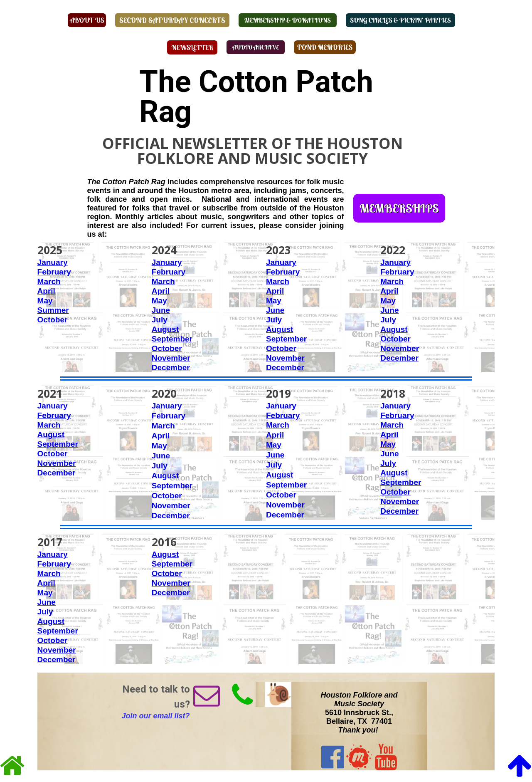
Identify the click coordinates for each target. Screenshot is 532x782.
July (160, 320)
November (171, 358)
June (161, 310)
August (165, 329)
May (45, 301)
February (283, 272)
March (49, 281)
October (167, 348)
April (46, 291)
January (53, 262)
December (171, 367)
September (172, 339)
